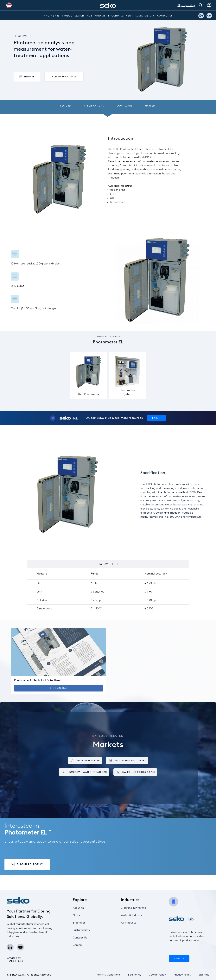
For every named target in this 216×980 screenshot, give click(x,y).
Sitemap (204, 975)
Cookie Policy (157, 975)
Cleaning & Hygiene (133, 908)
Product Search (73, 16)
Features (66, 106)
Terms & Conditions (108, 975)
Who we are (51, 16)
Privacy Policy (182, 975)
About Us (78, 908)
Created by (15, 959)
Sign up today (186, 5)
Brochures (116, 16)
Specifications (94, 106)
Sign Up (179, 959)
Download (59, 688)
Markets (100, 16)
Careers (78, 945)
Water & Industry (131, 915)
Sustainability (145, 16)
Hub (89, 16)
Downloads (124, 106)
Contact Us (165, 16)
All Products (128, 923)
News (129, 16)
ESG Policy (135, 975)
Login (156, 418)
